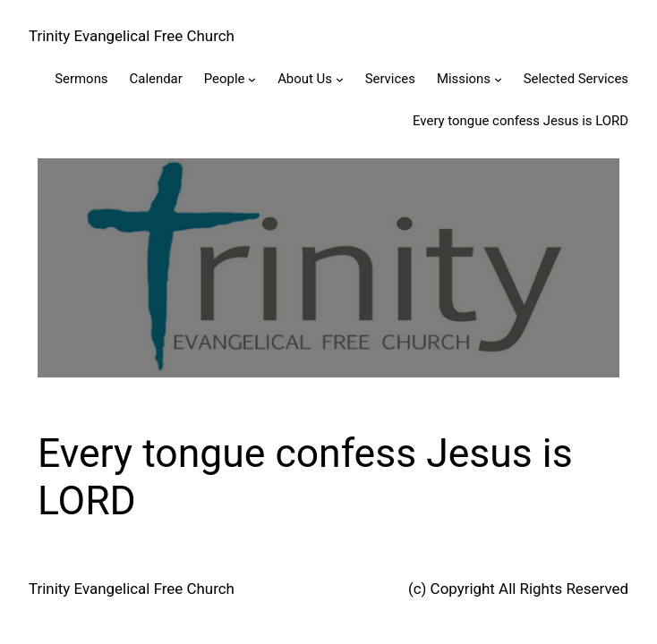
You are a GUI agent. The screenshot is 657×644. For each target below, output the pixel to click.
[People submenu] (252, 79)
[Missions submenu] (498, 79)
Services (390, 79)
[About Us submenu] (340, 79)
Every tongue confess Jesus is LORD (520, 121)
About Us (305, 79)
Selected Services (576, 79)
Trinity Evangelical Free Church (132, 36)
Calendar (156, 79)
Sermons (81, 79)
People (225, 79)
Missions (464, 79)
